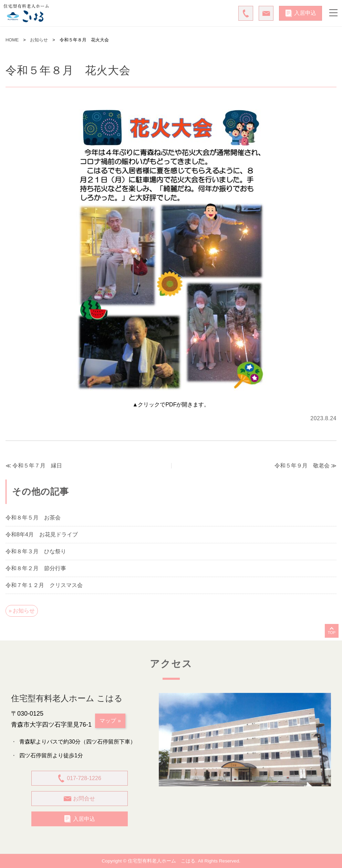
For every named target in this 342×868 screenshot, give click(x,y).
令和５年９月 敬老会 (302, 466)
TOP (332, 633)
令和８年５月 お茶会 (33, 518)
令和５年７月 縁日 (37, 466)
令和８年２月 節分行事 (36, 568)
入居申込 (300, 13)
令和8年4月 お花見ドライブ (42, 535)
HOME (12, 40)
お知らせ (39, 40)
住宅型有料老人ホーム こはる (162, 861)
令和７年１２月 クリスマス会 (44, 585)
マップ (108, 721)
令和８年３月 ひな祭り (36, 552)
